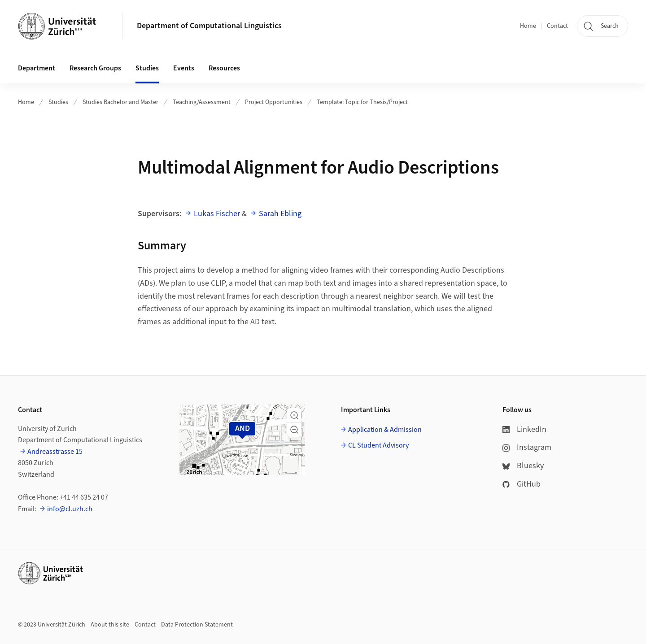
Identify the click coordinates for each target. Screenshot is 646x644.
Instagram (527, 447)
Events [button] (184, 68)
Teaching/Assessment (202, 102)
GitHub (522, 484)
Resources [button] (224, 68)
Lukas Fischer (217, 214)
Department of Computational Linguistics (209, 26)
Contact (557, 26)
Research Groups (95, 68)
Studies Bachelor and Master (120, 102)
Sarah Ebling (280, 214)
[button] (294, 415)
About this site (110, 625)
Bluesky (523, 466)
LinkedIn (524, 429)
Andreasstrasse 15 (55, 452)
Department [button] (37, 68)
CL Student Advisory (378, 445)
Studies (58, 102)
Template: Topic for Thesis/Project (362, 102)
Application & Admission (385, 430)
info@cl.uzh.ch (70, 509)
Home (528, 26)
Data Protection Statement (197, 625)
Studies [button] (147, 68)
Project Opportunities (274, 102)
